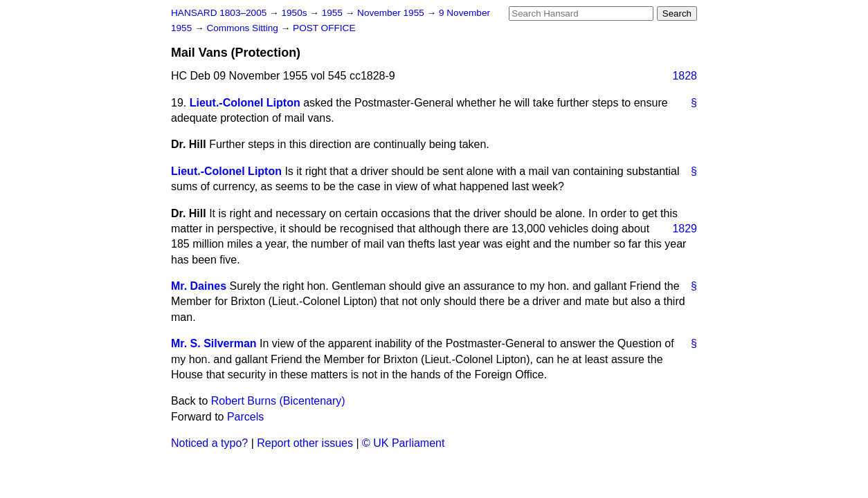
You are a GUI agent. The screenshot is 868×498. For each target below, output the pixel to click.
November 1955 (392, 13)
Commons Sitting (243, 28)
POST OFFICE (324, 28)
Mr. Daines (199, 286)
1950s (295, 13)
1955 (334, 13)
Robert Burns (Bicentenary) (278, 401)
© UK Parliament (403, 443)
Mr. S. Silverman (214, 343)
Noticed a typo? (209, 443)
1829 (685, 229)
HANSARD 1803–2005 (219, 13)
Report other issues (305, 443)
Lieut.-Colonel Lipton (245, 103)
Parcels (245, 417)
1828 (685, 76)
